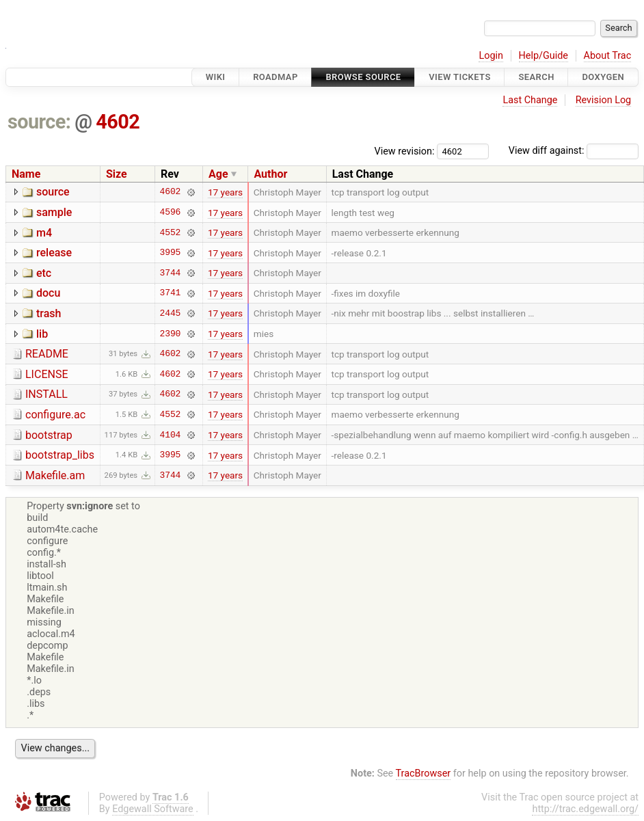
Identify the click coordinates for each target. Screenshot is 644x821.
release (54, 253)
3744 (171, 273)
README (47, 354)
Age (218, 174)
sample (54, 212)
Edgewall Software (153, 809)
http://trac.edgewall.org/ (585, 809)
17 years (225, 192)
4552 (171, 232)
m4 (44, 233)
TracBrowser (424, 773)
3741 (171, 293)
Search (536, 77)
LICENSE (46, 374)
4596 (171, 213)
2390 (171, 334)
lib (42, 334)
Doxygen (603, 77)
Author (270, 174)
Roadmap (276, 77)
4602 (118, 122)
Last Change (530, 100)
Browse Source (363, 77)
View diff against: (574, 151)
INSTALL (46, 394)
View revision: (405, 151)
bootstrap (49, 435)
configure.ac (55, 415)
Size (117, 174)
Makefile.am (55, 475)
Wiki (216, 77)
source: (39, 122)
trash (49, 313)
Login (491, 56)
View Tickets (459, 77)
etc (44, 273)
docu (48, 293)
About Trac (608, 56)
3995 (171, 253)
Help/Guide (544, 56)
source (53, 192)
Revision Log (604, 100)
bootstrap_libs (60, 455)
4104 (171, 435)
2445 (171, 313)
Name (26, 174)
